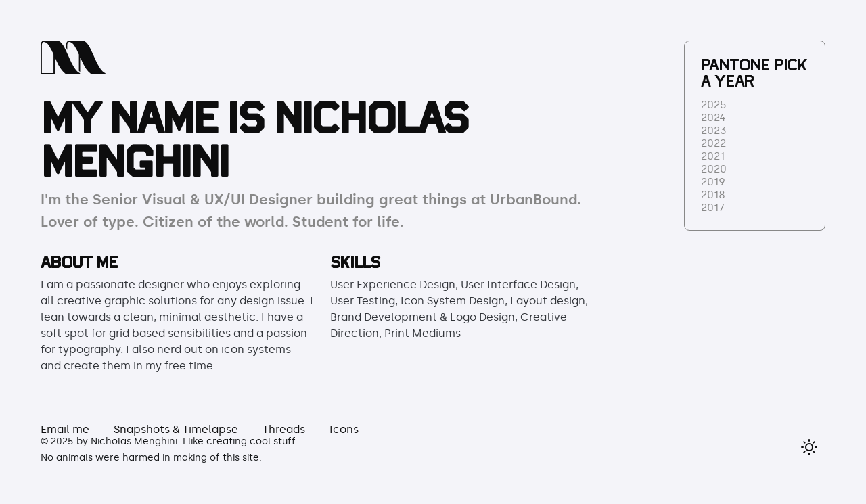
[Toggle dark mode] (809, 447)
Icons (344, 429)
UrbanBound (533, 200)
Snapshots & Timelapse (176, 429)
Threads (284, 429)
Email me (65, 429)
